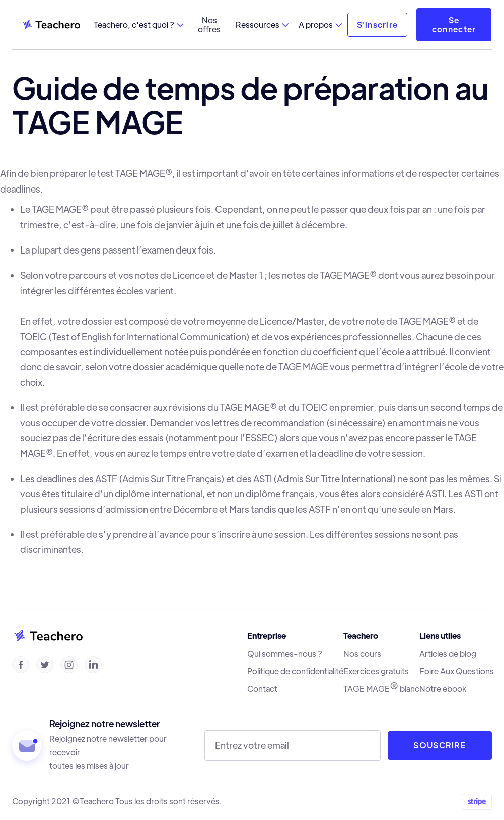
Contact (262, 689)
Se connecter (454, 24)
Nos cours (362, 654)
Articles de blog (448, 654)
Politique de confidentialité (295, 671)
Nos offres (209, 24)
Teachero (97, 801)
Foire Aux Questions (457, 671)
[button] (138, 25)
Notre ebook (443, 689)
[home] (51, 25)
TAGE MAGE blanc (381, 689)
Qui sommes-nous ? (285, 654)
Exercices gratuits (376, 671)
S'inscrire (378, 24)
